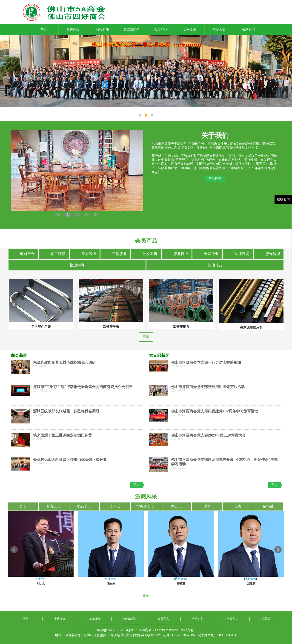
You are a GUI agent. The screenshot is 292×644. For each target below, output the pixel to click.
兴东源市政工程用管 (90, 326)
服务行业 (181, 254)
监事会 (115, 506)
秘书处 (268, 506)
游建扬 (90, 584)
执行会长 (84, 506)
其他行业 (215, 265)
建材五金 (27, 254)
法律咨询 (242, 254)
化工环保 (58, 254)
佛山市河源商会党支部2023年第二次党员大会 (208, 435)
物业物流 (77, 265)
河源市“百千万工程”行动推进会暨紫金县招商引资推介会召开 (83, 387)
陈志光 (230, 584)
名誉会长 (54, 506)
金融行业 (211, 254)
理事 (207, 506)
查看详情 (215, 179)
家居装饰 (89, 254)
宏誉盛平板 (230, 326)
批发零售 (150, 254)
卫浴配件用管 (160, 327)
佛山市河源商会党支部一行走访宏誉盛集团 (206, 362)
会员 (238, 506)
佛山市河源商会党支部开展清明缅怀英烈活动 (208, 387)
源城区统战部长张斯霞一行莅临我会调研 (66, 411)
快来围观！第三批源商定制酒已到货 (63, 435)
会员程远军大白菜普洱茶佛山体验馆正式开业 (70, 460)
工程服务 (119, 254)
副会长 (176, 506)
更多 (146, 337)
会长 (23, 506)
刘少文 (160, 584)
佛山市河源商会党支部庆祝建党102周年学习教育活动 (215, 411)
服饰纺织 (273, 254)
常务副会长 (146, 506)
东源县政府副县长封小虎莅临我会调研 (64, 362)
